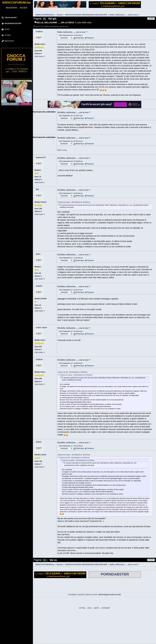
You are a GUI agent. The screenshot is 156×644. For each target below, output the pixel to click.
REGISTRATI (12, 8)
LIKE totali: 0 (40, 56)
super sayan (41, 327)
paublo (39, 286)
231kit (39, 442)
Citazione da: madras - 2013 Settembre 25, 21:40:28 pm (74, 202)
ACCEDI (23, 8)
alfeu (38, 254)
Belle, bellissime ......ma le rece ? (72, 32)
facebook (64, 38)
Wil (37, 189)
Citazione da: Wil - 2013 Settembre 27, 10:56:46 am (73, 372)
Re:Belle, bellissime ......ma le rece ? (74, 112)
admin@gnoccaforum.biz (110, 595)
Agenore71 (41, 157)
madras (39, 31)
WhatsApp (80, 38)
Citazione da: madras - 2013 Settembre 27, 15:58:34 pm (74, 455)
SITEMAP (106, 608)
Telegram (90, 38)
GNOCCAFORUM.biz (17, 2)
